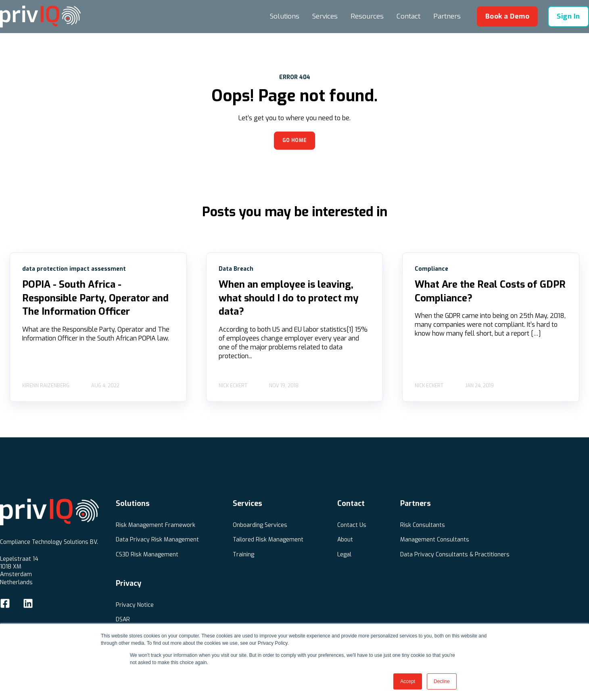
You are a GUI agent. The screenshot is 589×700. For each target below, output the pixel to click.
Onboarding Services (260, 525)
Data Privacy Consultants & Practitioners (455, 555)
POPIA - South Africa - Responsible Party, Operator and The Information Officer (95, 298)
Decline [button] (442, 681)
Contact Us (352, 525)
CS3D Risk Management (147, 555)
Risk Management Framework (156, 525)
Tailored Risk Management (268, 540)
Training (243, 555)
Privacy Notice (135, 605)
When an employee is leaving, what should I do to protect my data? (289, 298)
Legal (344, 555)
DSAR (123, 620)
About (345, 540)
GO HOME (295, 140)
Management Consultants (435, 540)
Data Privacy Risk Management (157, 540)
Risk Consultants (423, 525)
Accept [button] (408, 681)
